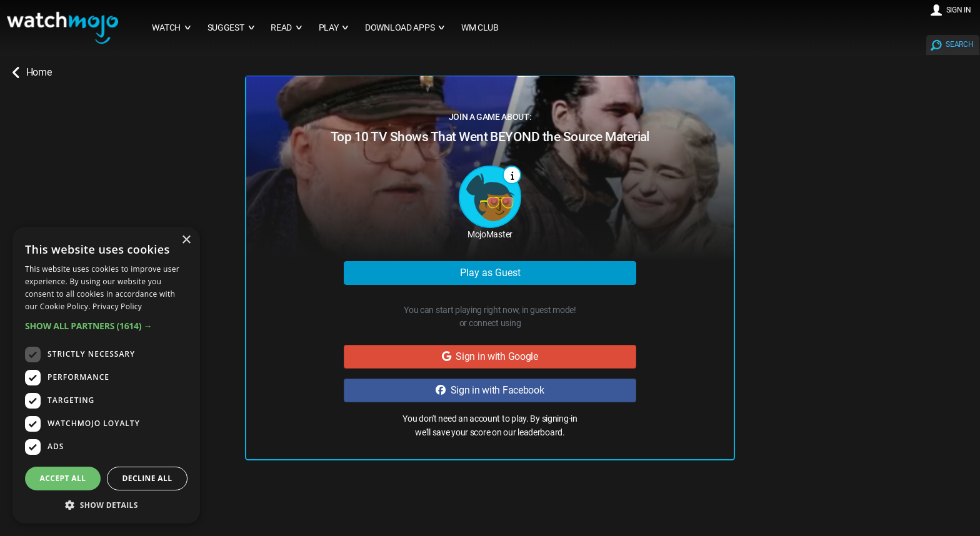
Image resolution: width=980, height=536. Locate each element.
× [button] (186, 240)
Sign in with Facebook (490, 390)
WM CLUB (480, 28)
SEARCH (959, 44)
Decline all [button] (147, 478)
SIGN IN (959, 10)
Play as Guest (490, 273)
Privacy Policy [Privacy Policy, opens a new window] (117, 306)
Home (32, 72)
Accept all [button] (63, 478)
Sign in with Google (490, 356)
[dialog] (106, 375)
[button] (106, 326)
